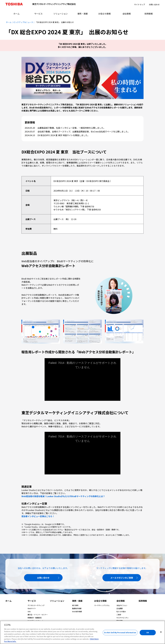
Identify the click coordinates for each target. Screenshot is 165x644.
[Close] (161, 632)
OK (148, 633)
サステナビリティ (123, 618)
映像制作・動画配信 (35, 618)
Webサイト (32, 608)
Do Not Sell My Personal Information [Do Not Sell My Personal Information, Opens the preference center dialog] (120, 633)
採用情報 (143, 601)
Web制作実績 (77, 612)
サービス (32, 601)
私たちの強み (121, 612)
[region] (82, 632)
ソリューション (57, 601)
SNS (29, 612)
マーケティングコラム (102, 605)
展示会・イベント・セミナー (38, 615)
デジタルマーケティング (36, 605)
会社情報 (121, 601)
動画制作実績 (77, 608)
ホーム (8, 601)
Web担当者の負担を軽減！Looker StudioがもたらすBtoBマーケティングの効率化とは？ (63, 496)
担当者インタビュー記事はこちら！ (38, 516)
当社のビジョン (122, 605)
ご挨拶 (119, 615)
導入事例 (75, 605)
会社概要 (120, 608)
